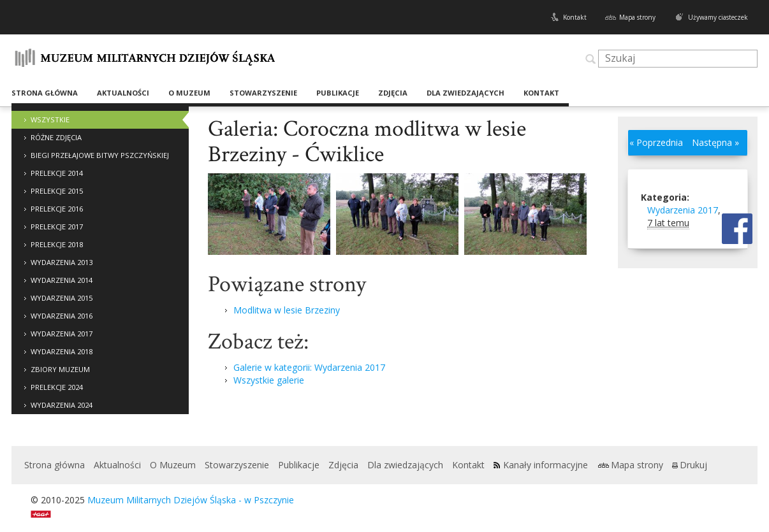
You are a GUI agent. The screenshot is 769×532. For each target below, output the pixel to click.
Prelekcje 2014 (57, 173)
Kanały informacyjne (546, 465)
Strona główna (45, 93)
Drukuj (693, 465)
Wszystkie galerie (269, 380)
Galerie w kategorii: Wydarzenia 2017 (309, 367)
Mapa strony (637, 17)
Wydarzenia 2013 (62, 262)
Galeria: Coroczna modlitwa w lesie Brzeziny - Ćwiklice (367, 142)
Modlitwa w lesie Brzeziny (287, 310)
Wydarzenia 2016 (62, 316)
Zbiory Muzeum (60, 369)
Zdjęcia (393, 93)
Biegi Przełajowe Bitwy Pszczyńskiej (100, 155)
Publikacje (338, 93)
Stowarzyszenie (263, 93)
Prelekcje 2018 (57, 244)
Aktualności (123, 93)
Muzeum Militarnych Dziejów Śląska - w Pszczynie (191, 500)
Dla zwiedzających (465, 93)
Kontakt (575, 17)
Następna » (715, 142)
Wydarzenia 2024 (62, 405)
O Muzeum (189, 93)
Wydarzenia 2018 (62, 351)
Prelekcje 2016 (57, 209)
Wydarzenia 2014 (62, 280)
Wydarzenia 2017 (62, 334)
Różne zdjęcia (56, 137)
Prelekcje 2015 (57, 191)
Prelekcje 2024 (57, 387)
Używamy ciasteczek (718, 17)
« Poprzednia (656, 142)
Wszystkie (50, 119)
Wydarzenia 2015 (62, 298)
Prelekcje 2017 (57, 226)
